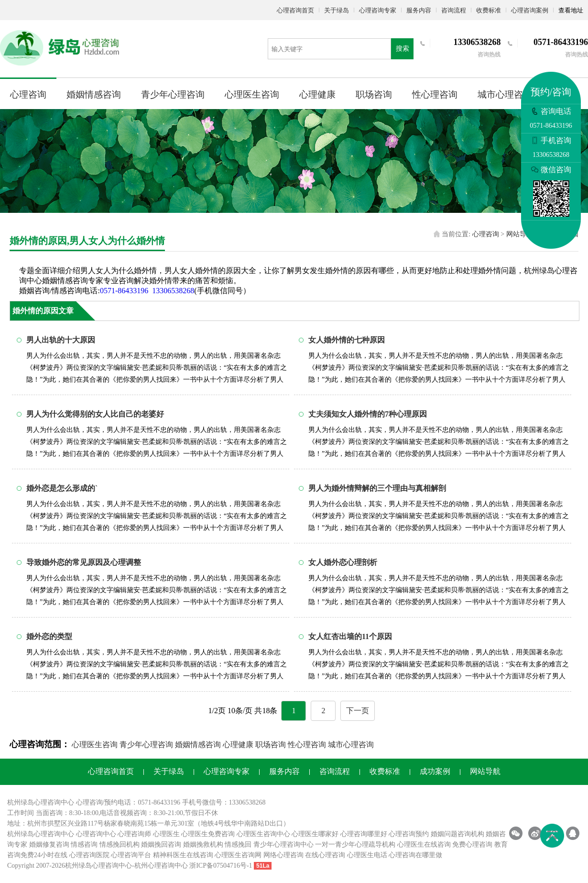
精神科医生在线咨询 (183, 855)
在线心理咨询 (325, 855)
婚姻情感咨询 (94, 94)
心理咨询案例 (530, 10)
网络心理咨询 (283, 855)
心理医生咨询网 (238, 855)
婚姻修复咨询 (49, 844)
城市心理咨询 (505, 94)
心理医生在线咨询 (424, 844)
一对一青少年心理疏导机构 (355, 844)
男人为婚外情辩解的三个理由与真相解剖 (377, 488)
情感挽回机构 (120, 844)
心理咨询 (28, 94)
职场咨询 (374, 94)
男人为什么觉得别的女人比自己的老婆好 (95, 414)
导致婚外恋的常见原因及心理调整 (84, 562)
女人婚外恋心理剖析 (343, 562)
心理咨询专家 (378, 10)
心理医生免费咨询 (208, 834)
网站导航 (520, 234)
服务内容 (419, 10)
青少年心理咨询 (173, 94)
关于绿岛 (337, 10)
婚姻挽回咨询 (161, 844)
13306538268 (173, 291)
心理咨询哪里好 (364, 834)
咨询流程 (454, 10)
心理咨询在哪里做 (415, 855)
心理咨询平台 (131, 855)
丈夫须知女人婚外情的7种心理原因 (368, 414)
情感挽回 (238, 844)
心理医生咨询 (252, 94)
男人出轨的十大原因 (61, 340)
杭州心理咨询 (154, 866)
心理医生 (166, 834)
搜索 (403, 49)
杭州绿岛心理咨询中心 (41, 834)
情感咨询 (84, 844)
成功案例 (435, 771)
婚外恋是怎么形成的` (62, 488)
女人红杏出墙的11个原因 (350, 636)
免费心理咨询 (472, 844)
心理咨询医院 (89, 855)
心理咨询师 (134, 834)
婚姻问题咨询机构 (457, 834)
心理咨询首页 (295, 10)
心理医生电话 (367, 855)
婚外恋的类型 (49, 636)
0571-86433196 (124, 291)
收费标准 (489, 10)
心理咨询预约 (409, 834)
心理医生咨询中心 (263, 834)
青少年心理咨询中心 (283, 844)
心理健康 (317, 94)
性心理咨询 (435, 94)
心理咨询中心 (96, 834)
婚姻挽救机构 (203, 844)
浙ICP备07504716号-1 (221, 866)
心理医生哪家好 (315, 834)
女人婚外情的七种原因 (347, 340)
